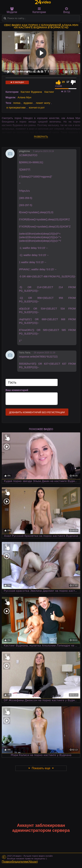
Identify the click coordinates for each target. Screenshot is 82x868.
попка (17, 103)
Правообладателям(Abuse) (20, 862)
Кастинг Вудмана (31, 92)
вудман (28, 103)
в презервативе (16, 107)
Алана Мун (24, 97)
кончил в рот (37, 107)
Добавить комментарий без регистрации (37, 412)
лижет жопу (43, 103)
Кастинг (49, 92)
